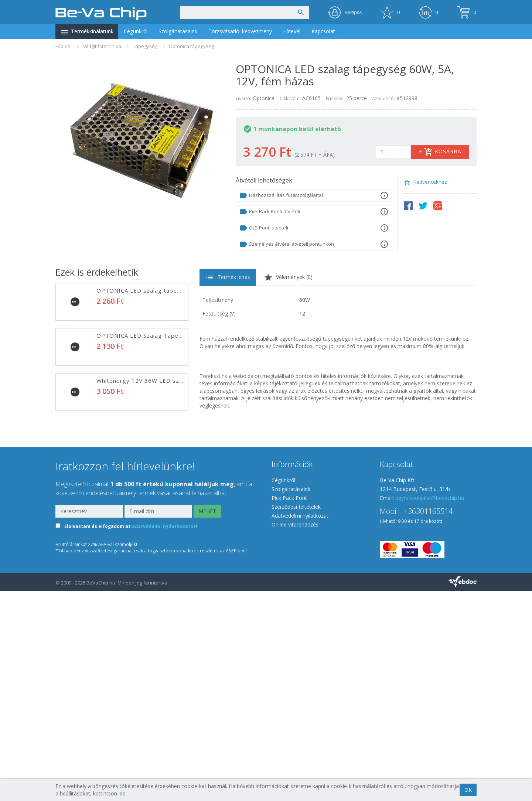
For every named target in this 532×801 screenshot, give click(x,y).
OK (468, 790)
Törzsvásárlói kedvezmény (240, 31)
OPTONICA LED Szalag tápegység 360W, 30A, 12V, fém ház (183, 606)
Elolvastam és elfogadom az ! (131, 736)
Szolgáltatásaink (178, 31)
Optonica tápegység (191, 46)
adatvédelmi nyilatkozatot (164, 736)
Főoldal (64, 46)
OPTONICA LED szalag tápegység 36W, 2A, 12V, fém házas (183, 290)
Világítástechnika (102, 46)
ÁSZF (231, 761)
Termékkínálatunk (87, 32)
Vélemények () (288, 277)
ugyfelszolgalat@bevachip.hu (430, 708)
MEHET (207, 721)
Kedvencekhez (425, 182)
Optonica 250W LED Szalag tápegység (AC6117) (166, 561)
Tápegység (145, 46)
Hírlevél (292, 31)
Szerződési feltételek (296, 717)
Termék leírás (228, 277)
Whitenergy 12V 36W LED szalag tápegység (160, 381)
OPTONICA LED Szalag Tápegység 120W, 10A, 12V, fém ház (184, 426)
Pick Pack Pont (289, 708)
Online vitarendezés (295, 734)
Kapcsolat (323, 31)
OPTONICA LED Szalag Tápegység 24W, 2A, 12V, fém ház (180, 335)
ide (122, 793)
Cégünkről (136, 31)
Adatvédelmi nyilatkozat (300, 725)
